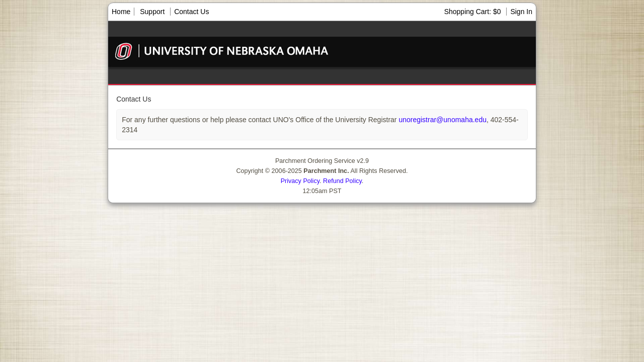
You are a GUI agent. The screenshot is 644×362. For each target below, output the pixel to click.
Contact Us (191, 12)
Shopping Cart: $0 (474, 12)
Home (121, 12)
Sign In (521, 12)
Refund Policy (342, 181)
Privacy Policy (300, 181)
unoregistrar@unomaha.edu (442, 120)
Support (152, 12)
